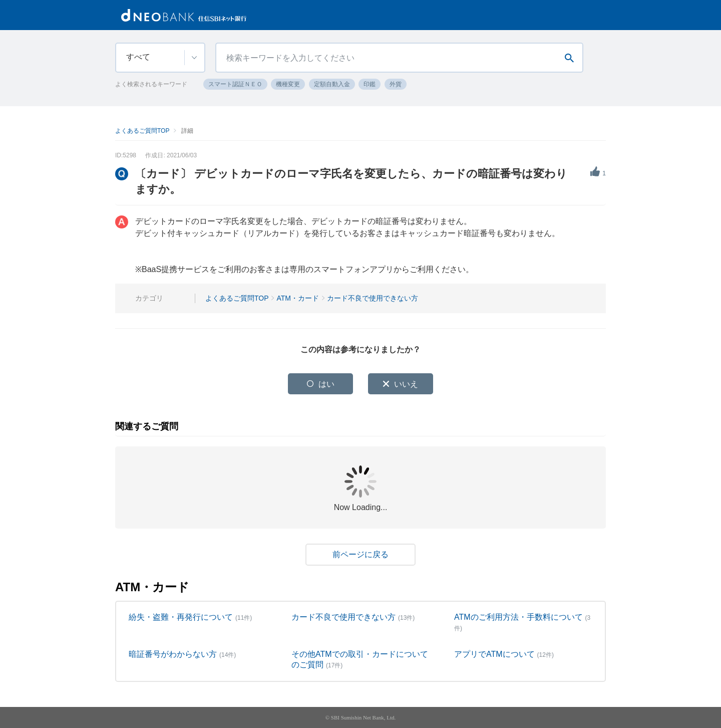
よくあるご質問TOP (142, 131)
